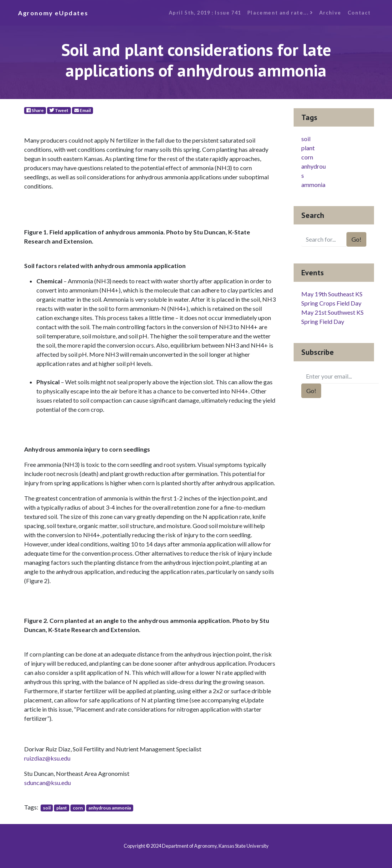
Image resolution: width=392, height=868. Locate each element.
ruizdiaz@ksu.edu (47, 758)
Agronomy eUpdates (53, 13)
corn (78, 808)
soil (47, 808)
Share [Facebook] (35, 110)
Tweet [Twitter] (59, 110)
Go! (356, 239)
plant (62, 808)
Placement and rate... (280, 13)
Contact (359, 13)
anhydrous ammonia (110, 808)
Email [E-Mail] (82, 110)
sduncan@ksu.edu (47, 783)
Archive (330, 13)
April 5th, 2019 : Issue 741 (205, 13)
